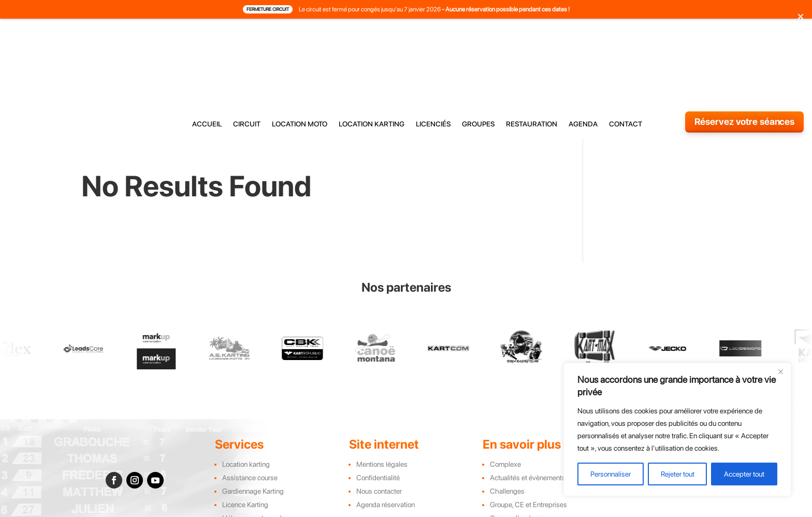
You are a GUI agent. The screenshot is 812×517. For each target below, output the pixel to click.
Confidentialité (378, 404)
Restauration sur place (255, 458)
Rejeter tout (678, 474)
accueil (207, 43)
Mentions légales (382, 391)
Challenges (507, 418)
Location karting (246, 391)
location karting (372, 43)
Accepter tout (744, 474)
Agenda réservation (386, 431)
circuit (247, 43)
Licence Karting (245, 431)
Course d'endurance (520, 444)
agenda (583, 43)
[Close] (780, 371)
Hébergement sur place (257, 444)
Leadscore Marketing (508, 511)
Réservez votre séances (745, 40)
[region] (677, 429)
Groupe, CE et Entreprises (528, 431)
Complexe (505, 391)
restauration (532, 43)
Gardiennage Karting (253, 418)
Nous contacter (379, 418)
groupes (478, 43)
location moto (300, 43)
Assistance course (250, 404)
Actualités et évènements (528, 404)
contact (626, 43)
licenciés (433, 43)
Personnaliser (611, 474)
